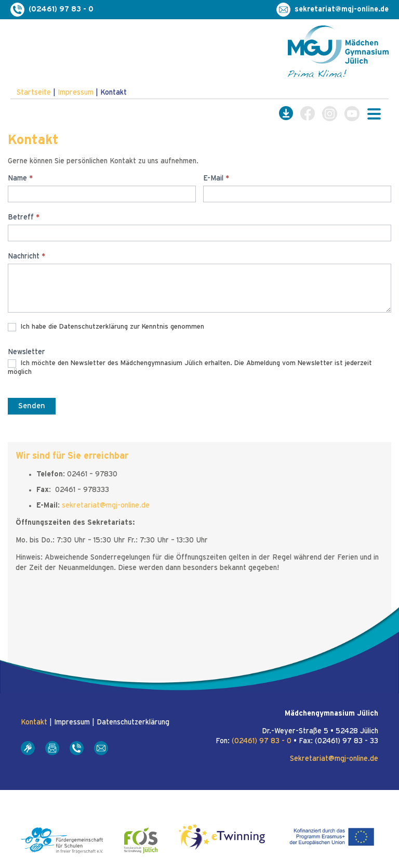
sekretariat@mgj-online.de (106, 506)
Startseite (34, 93)
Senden (32, 406)
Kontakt (34, 722)
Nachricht (26, 256)
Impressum (76, 93)
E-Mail (216, 178)
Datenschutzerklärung (133, 722)
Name (20, 178)
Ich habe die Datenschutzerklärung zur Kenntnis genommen (106, 327)
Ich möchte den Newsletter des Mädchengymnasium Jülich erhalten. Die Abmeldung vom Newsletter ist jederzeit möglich (190, 367)
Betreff (24, 217)
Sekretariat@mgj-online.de (334, 759)
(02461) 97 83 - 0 (262, 741)
